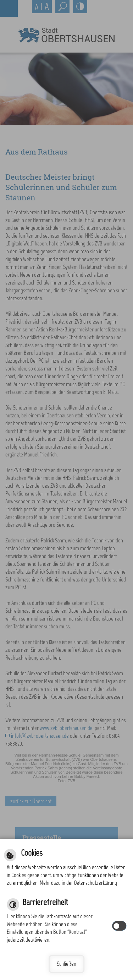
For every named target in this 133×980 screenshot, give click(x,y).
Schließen (66, 964)
